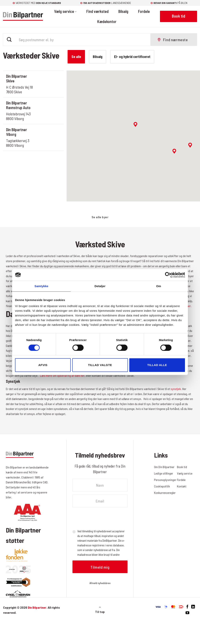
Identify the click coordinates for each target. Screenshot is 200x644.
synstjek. (176, 389)
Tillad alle (157, 365)
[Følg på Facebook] (187, 607)
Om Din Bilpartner (164, 467)
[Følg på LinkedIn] (193, 607)
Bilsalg (123, 11)
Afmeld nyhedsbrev (100, 583)
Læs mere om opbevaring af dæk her (62, 375)
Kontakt (182, 486)
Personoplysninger (165, 480)
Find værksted (97, 11)
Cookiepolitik (162, 486)
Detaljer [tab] (100, 286)
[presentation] (102, 518)
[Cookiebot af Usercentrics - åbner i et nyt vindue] (168, 275)
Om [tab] (158, 286)
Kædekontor (107, 21)
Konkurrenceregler (165, 493)
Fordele (144, 11)
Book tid (182, 467)
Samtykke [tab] (42, 286)
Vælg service (65, 11)
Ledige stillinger (164, 473)
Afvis (43, 365)
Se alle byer (100, 217)
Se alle (76, 57)
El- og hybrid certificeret (132, 57)
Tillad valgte (100, 365)
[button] (135, 124)
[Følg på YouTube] (187, 613)
